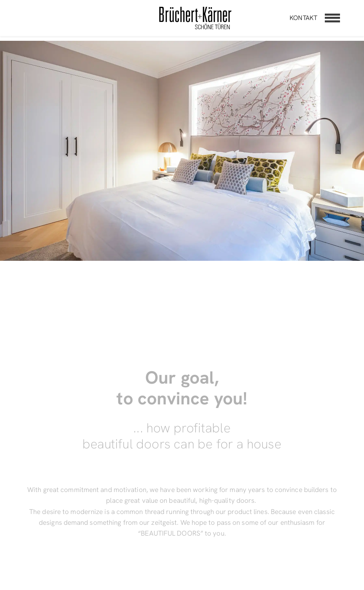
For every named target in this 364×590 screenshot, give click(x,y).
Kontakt (303, 18)
